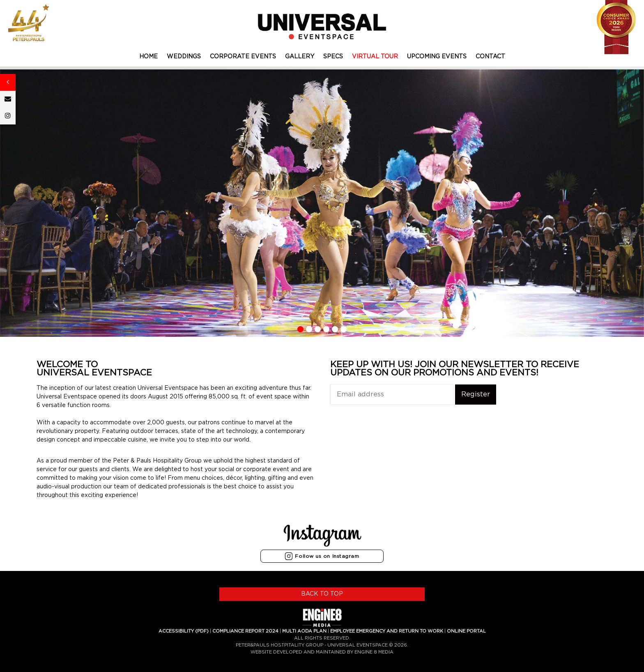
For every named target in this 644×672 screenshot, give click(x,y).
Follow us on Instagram (322, 556)
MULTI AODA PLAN (304, 631)
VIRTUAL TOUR (375, 57)
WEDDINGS (184, 57)
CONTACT (490, 57)
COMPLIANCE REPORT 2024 (245, 631)
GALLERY (300, 57)
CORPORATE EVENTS (243, 57)
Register (476, 394)
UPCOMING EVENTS (437, 57)
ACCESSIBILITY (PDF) (184, 631)
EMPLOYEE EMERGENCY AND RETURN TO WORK (387, 631)
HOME (148, 57)
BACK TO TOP (322, 594)
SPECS (333, 57)
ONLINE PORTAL (466, 631)
